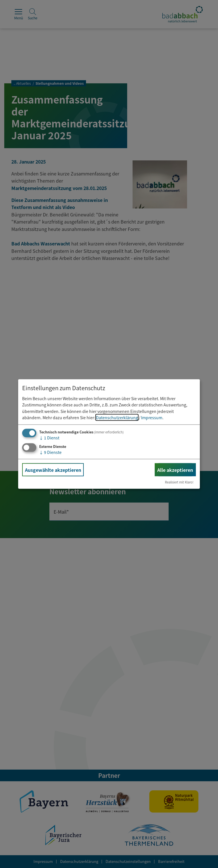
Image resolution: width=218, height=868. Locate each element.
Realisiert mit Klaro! (179, 482)
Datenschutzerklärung (117, 418)
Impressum (152, 418)
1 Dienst (49, 438)
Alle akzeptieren (175, 470)
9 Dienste (50, 452)
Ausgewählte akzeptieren (53, 470)
